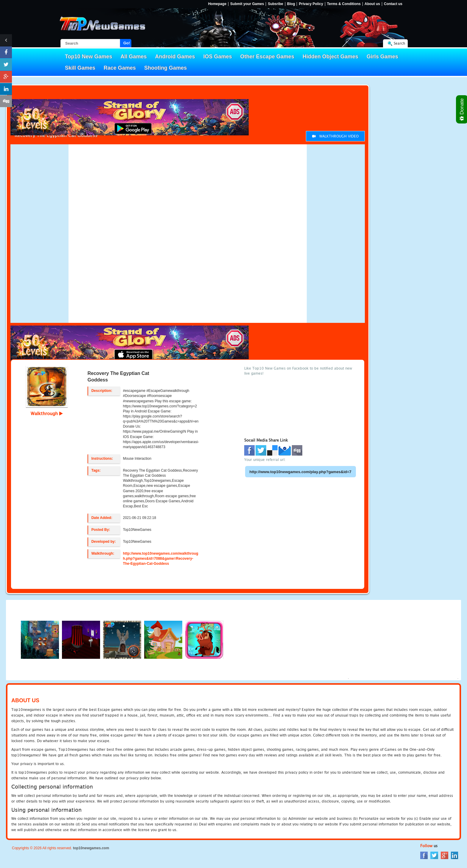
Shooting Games (165, 68)
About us (372, 4)
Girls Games (382, 57)
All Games (134, 57)
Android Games (175, 57)
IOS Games (218, 57)
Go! (127, 43)
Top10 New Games (89, 57)
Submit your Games (247, 4)
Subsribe (275, 4)
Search (399, 43)
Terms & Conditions (344, 4)
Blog (291, 4)
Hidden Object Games (330, 57)
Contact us (393, 4)
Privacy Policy (311, 4)
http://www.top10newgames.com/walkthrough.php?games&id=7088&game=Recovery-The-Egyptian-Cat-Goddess (161, 559)
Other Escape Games (267, 57)
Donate (462, 109)
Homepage (217, 4)
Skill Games (80, 68)
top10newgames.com (91, 848)
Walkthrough (47, 413)
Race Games (120, 68)
